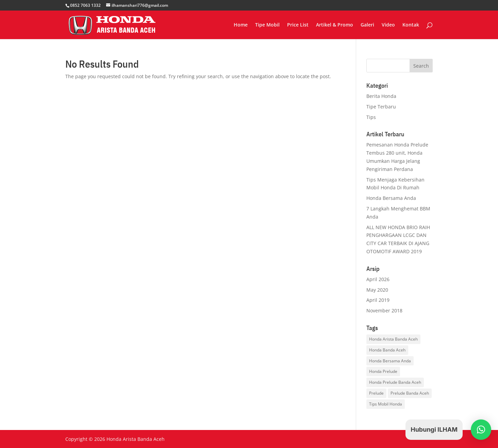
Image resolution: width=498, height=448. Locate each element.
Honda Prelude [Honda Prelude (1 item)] (383, 371)
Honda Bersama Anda (391, 198)
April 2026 (378, 279)
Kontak (411, 25)
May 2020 (377, 290)
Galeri (367, 25)
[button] (481, 430)
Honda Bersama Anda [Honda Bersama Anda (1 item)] (390, 361)
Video (388, 25)
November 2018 (384, 311)
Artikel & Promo (335, 25)
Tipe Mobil (267, 25)
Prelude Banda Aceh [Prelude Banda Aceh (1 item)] (410, 393)
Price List (298, 25)
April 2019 (378, 300)
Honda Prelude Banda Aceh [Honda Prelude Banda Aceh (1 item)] (395, 382)
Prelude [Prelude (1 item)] (376, 393)
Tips (371, 117)
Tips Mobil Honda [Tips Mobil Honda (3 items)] (386, 404)
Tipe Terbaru (381, 107)
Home (241, 25)
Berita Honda (381, 96)
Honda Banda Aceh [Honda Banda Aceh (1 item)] (387, 350)
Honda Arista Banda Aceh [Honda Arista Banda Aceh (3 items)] (393, 339)
